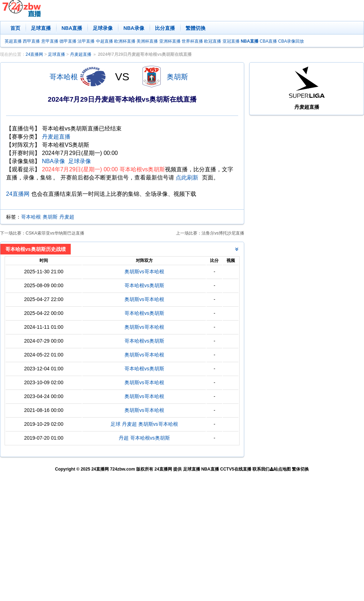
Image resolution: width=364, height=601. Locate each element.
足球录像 (103, 28)
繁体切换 (300, 469)
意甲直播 (50, 41)
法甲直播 (86, 41)
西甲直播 (31, 41)
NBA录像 (134, 28)
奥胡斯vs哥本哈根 (144, 272)
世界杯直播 (192, 41)
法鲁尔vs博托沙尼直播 (223, 233)
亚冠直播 (231, 41)
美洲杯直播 (147, 41)
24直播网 (34, 54)
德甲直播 (68, 41)
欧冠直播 (213, 41)
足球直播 (41, 28)
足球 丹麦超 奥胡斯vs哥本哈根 (144, 424)
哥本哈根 (64, 77)
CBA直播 (268, 41)
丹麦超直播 (81, 54)
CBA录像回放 (291, 41)
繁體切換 (196, 28)
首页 (15, 28)
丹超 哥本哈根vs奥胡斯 (144, 438)
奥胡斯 (177, 77)
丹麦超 (67, 217)
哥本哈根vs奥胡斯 (144, 285)
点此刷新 (187, 178)
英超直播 (13, 41)
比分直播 (165, 28)
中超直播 (105, 41)
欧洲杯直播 (125, 41)
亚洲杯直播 (170, 41)
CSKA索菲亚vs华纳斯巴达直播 (55, 233)
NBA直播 (72, 28)
